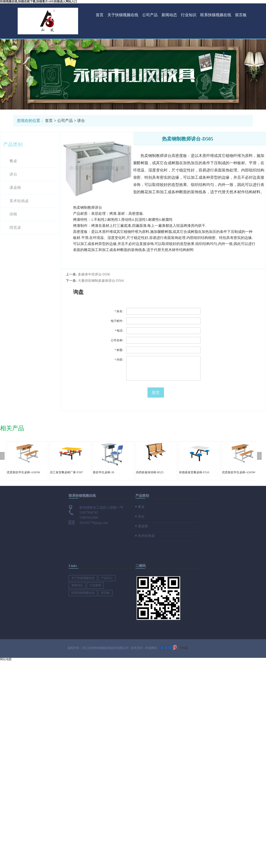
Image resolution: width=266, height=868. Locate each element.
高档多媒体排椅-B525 (150, 472)
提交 (156, 392)
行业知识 (189, 15)
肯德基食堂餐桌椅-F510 (194, 472)
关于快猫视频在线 (123, 15)
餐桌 (13, 161)
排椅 (13, 214)
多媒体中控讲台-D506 (94, 274)
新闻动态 (169, 15)
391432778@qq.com (94, 523)
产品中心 (107, 578)
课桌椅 (15, 188)
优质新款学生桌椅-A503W (23, 472)
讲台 (81, 121)
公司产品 (150, 15)
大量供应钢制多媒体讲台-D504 (101, 281)
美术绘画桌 (19, 201)
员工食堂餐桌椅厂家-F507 (66, 472)
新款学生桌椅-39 (103, 472)
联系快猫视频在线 (216, 15)
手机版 (184, 648)
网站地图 (6, 659)
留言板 (241, 15)
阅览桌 (15, 227)
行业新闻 (95, 585)
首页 (100, 15)
